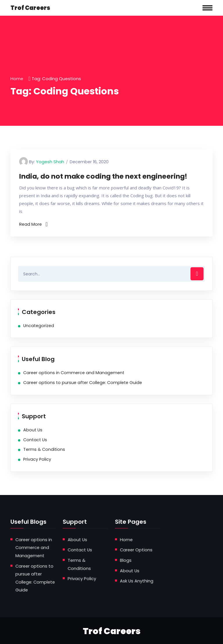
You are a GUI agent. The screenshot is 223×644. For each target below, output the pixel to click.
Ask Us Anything (137, 580)
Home (17, 79)
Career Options (137, 550)
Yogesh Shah (50, 162)
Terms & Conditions (44, 450)
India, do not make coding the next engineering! (109, 176)
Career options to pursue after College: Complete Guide (83, 383)
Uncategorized (39, 326)
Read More (34, 224)
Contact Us (35, 440)
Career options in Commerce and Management (74, 373)
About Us (33, 430)
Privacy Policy (37, 459)
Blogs (126, 560)
